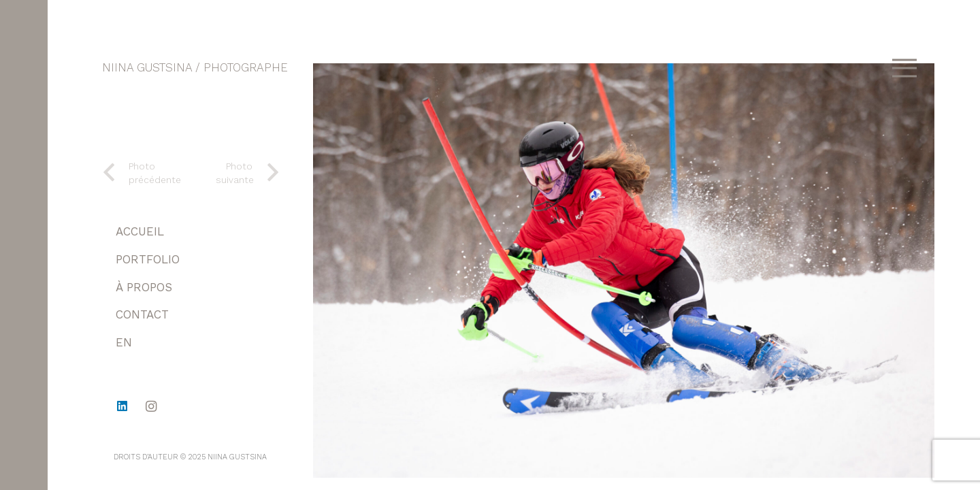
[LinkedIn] (122, 407)
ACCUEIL (140, 231)
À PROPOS (144, 287)
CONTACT (142, 314)
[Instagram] (151, 407)
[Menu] (904, 68)
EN (124, 342)
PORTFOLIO (148, 259)
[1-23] (624, 271)
